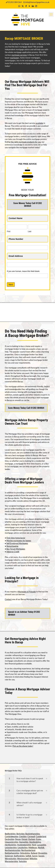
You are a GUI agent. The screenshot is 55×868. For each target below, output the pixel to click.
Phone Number (17, 239)
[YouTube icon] (29, 6)
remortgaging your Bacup (35, 655)
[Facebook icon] (26, 6)
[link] (27, 780)
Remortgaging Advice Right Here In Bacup (25, 641)
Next (11, 285)
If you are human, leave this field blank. (23, 271)
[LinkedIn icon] (33, 6)
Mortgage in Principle (27, 592)
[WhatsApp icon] (19, 6)
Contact (8, 599)
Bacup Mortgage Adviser (34, 689)
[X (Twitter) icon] (23, 6)
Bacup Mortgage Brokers (31, 599)
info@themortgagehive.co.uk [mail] (37, 2)
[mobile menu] (51, 14)
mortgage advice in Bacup (27, 455)
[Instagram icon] (36, 6)
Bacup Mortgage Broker (28, 335)
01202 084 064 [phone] (15, 2)
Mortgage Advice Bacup (20, 420)
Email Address (16, 256)
